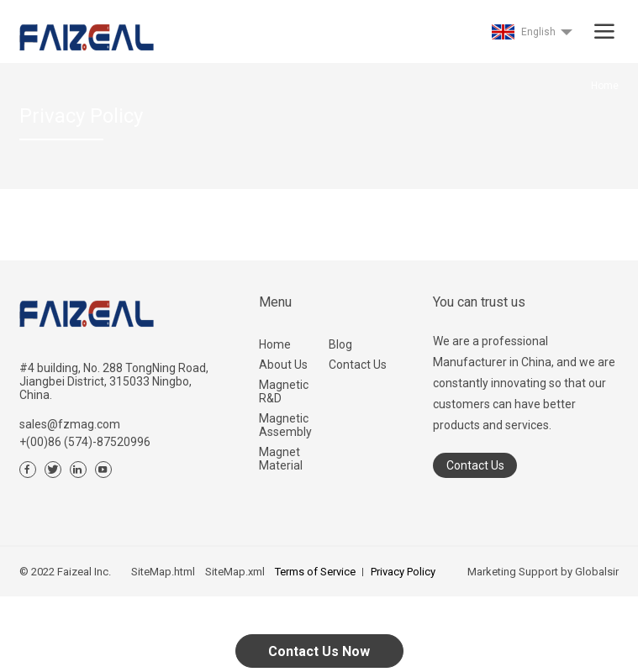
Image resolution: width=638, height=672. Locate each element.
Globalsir (597, 572)
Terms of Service (315, 572)
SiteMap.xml (235, 572)
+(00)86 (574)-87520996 (85, 442)
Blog (340, 344)
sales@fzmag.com (70, 424)
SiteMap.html (163, 572)
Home (275, 344)
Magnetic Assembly (285, 425)
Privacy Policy (403, 572)
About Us (283, 365)
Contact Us (358, 365)
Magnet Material (281, 459)
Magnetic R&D (284, 391)
